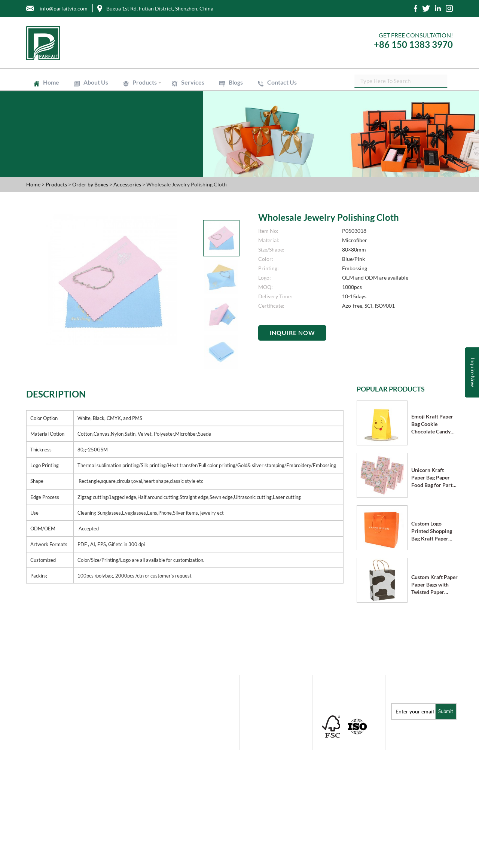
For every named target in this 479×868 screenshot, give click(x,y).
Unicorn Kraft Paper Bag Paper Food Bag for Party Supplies (433, 478)
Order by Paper (263, 704)
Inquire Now (292, 333)
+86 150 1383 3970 (413, 44)
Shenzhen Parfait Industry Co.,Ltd (104, 859)
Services (193, 82)
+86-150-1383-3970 (53, 788)
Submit (446, 711)
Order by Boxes (91, 184)
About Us (96, 82)
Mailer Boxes (260, 724)
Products (145, 82)
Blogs (236, 82)
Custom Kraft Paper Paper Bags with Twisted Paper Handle (434, 585)
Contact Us (282, 82)
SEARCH (447, 82)
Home (51, 82)
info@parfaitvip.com (55, 758)
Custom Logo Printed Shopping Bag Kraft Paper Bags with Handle (432, 531)
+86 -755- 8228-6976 (53, 773)
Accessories (128, 184)
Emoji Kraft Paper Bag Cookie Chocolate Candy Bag (432, 424)
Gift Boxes (257, 694)
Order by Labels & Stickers (276, 735)
